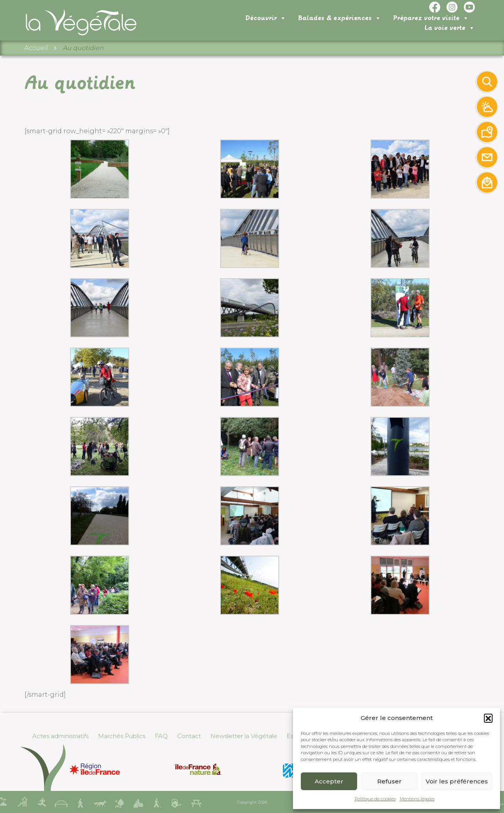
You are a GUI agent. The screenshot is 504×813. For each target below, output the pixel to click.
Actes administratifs (60, 736)
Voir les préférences (457, 781)
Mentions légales (417, 799)
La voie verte (450, 27)
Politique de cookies (375, 799)
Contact (189, 736)
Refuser (389, 781)
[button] (488, 718)
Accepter (329, 781)
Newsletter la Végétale (244, 736)
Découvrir (204, 28)
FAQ (161, 736)
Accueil (36, 51)
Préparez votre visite (369, 28)
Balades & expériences (277, 28)
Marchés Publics (122, 736)
